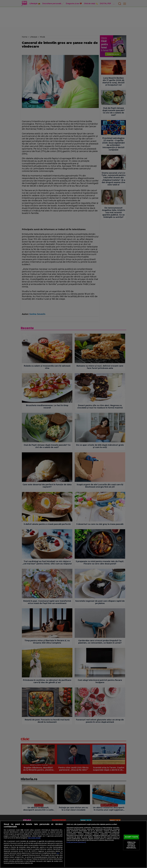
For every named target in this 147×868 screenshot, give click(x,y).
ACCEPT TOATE (131, 837)
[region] (73, 844)
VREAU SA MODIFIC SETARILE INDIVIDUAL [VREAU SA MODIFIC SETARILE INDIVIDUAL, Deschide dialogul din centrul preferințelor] (131, 845)
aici (58, 853)
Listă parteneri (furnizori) (76, 842)
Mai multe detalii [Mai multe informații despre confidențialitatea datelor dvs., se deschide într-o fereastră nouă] (34, 838)
